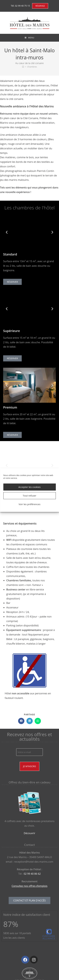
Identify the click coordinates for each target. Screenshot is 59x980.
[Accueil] (23, 67)
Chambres (32, 67)
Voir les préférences (29, 504)
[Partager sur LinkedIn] (30, 721)
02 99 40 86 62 (32, 874)
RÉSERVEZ (40, 6)
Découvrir (29, 833)
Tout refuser (29, 496)
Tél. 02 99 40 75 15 (20, 6)
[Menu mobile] (29, 38)
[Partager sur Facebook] (21, 721)
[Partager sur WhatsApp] (38, 721)
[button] (7, 232)
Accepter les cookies (29, 487)
